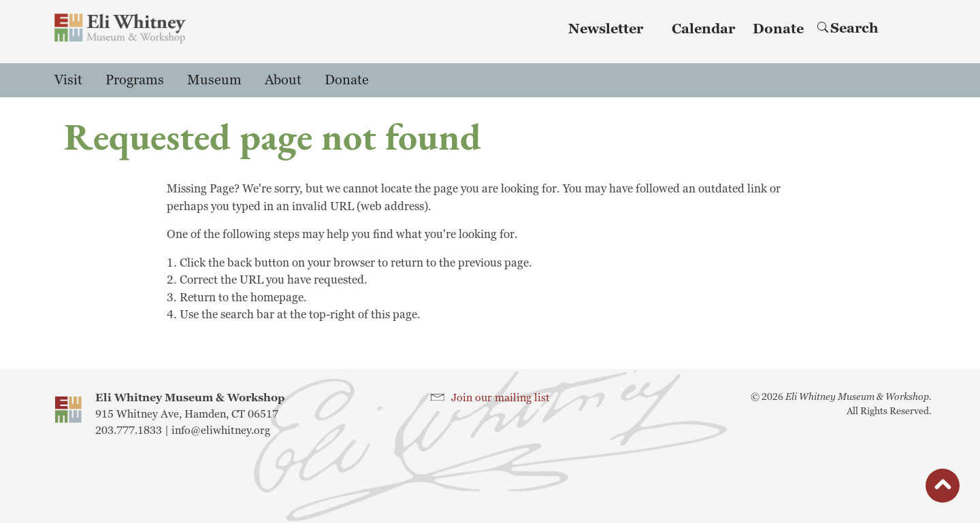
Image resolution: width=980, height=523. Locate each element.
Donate (778, 29)
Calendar (703, 29)
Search (848, 29)
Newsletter (606, 29)
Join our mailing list (501, 398)
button (943, 489)
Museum (214, 80)
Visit (68, 80)
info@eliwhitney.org (221, 431)
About (283, 80)
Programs (135, 80)
